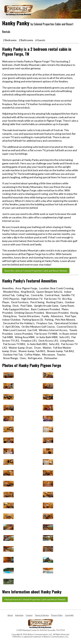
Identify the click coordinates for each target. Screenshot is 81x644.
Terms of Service (42, 615)
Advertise (19, 615)
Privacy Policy (57, 615)
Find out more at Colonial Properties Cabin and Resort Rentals (35, 599)
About (10, 615)
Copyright (69, 615)
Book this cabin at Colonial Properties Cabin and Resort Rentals (36, 271)
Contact (29, 615)
